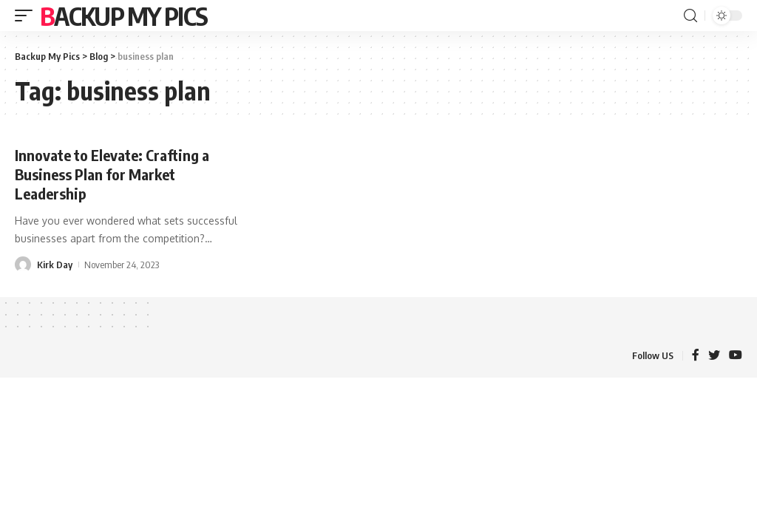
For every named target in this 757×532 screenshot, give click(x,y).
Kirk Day (55, 265)
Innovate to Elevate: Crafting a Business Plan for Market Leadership (112, 174)
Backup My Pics (123, 16)
